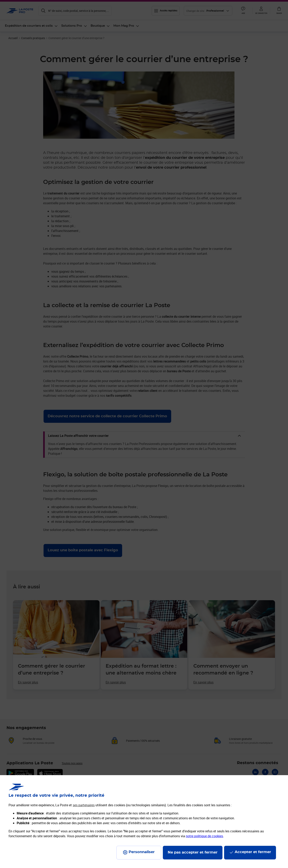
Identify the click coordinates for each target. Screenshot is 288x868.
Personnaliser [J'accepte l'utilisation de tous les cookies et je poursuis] (142, 852)
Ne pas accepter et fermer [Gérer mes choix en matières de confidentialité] (193, 853)
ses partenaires (84, 805)
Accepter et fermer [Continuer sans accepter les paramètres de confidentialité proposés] (253, 852)
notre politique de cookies (204, 836)
